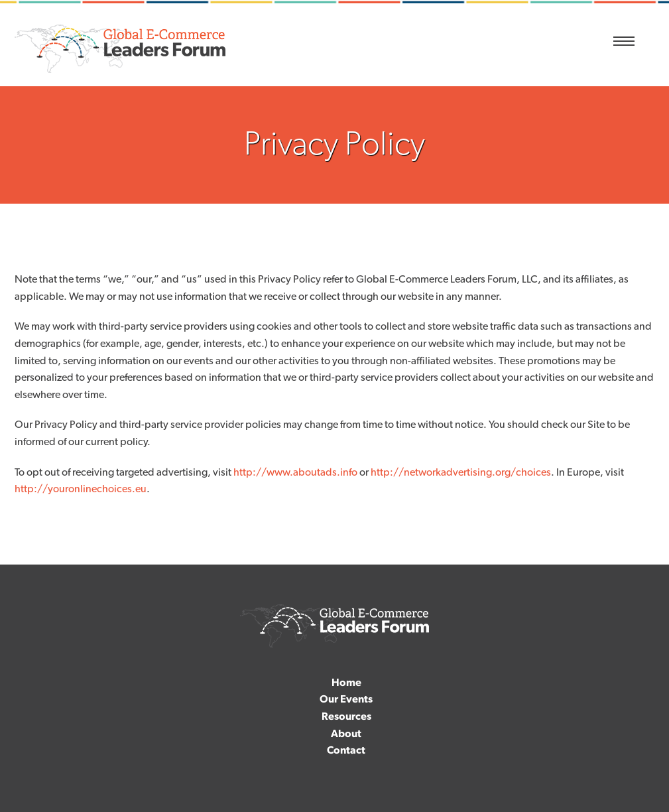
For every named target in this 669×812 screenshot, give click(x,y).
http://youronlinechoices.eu (81, 489)
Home (346, 682)
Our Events (346, 699)
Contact (346, 750)
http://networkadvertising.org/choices (461, 472)
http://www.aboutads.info (295, 472)
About (346, 733)
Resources (346, 716)
